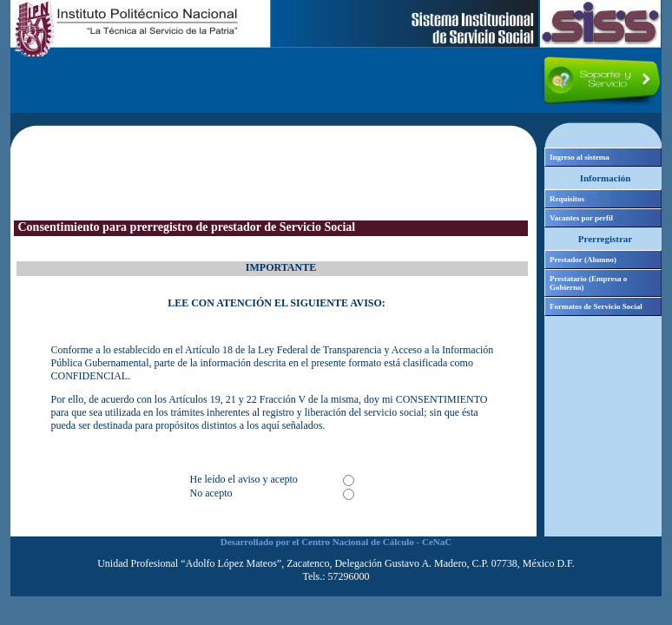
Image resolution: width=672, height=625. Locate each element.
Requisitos (567, 199)
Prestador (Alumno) (583, 260)
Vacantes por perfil (581, 218)
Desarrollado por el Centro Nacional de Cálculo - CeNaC (336, 542)
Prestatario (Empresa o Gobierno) (588, 283)
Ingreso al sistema (580, 157)
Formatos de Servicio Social (596, 306)
